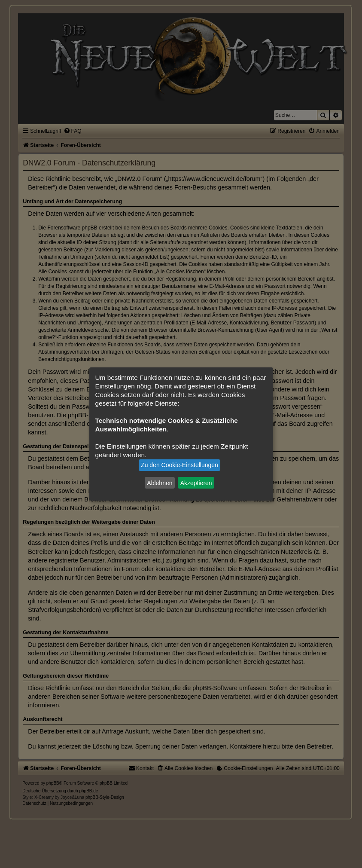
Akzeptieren (196, 483)
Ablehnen (160, 483)
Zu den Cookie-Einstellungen (179, 465)
